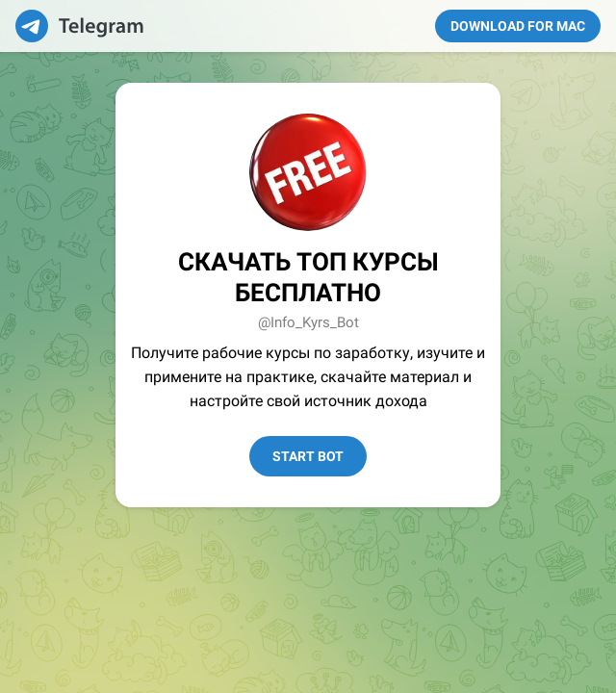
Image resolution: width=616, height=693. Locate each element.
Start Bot (308, 456)
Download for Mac (518, 26)
